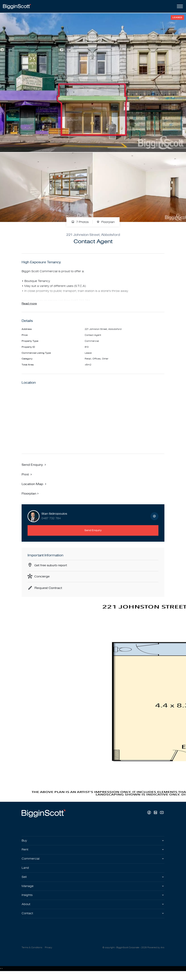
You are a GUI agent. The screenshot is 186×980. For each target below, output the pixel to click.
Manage (28, 891)
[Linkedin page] (156, 816)
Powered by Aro (156, 953)
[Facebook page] (150, 816)
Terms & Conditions (32, 953)
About (26, 910)
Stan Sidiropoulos (54, 516)
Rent (25, 853)
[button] (27, 476)
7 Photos (80, 222)
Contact (28, 919)
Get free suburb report (52, 568)
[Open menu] (179, 6)
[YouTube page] (162, 816)
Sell (24, 881)
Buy (25, 844)
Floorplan (106, 222)
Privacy (48, 953)
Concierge (43, 579)
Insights (28, 900)
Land (25, 872)
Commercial (31, 863)
